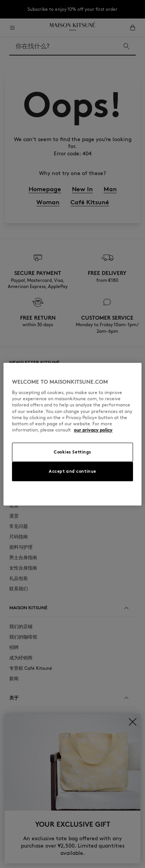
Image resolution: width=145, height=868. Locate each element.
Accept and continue (72, 471)
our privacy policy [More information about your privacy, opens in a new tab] (93, 430)
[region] (72, 434)
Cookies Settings (72, 452)
